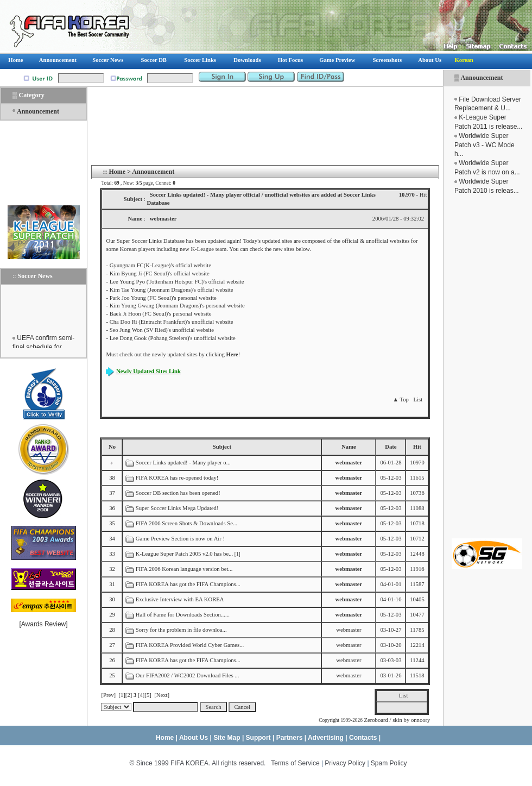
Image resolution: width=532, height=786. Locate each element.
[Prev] (108, 695)
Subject (222, 447)
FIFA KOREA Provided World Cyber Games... (190, 645)
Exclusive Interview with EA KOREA (180, 599)
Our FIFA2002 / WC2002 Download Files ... (188, 675)
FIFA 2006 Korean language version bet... (184, 569)
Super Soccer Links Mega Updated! (177, 508)
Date (391, 447)
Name (349, 447)
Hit (417, 447)
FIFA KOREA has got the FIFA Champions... (188, 584)
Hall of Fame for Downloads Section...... (183, 615)
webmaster (349, 630)
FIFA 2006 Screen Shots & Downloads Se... (186, 523)
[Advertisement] (487, 367)
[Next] (162, 695)
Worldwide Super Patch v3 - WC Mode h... (484, 145)
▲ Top (400, 400)
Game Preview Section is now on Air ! (180, 539)
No (112, 447)
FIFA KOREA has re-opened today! (177, 478)
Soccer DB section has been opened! (178, 493)
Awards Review (43, 624)
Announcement (482, 78)
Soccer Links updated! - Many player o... (183, 463)
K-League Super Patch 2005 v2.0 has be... (184, 554)
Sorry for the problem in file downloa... (181, 630)
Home (117, 172)
